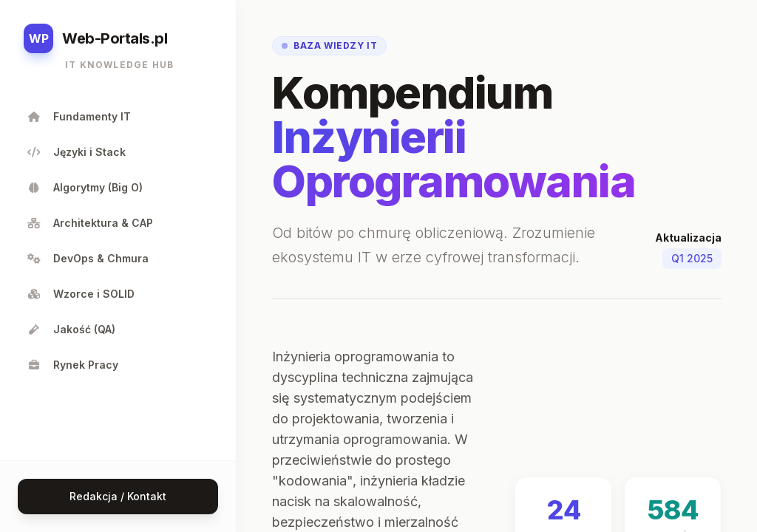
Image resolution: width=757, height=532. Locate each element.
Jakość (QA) (71, 329)
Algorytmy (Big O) (85, 187)
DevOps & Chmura (88, 258)
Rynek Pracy (72, 365)
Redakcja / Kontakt (118, 496)
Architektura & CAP (90, 223)
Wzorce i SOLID (81, 294)
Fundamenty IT (79, 116)
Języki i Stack (76, 152)
